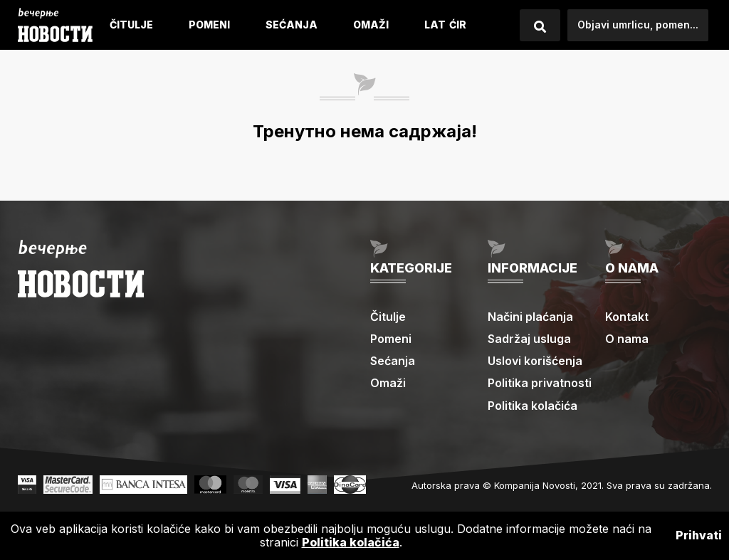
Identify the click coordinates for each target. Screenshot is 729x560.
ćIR (458, 25)
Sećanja (292, 25)
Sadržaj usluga (529, 339)
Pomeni (209, 25)
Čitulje (131, 25)
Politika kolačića (533, 406)
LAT (435, 25)
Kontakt (627, 317)
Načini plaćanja (530, 317)
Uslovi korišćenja (535, 361)
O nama (627, 339)
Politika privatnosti (540, 383)
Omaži (371, 25)
